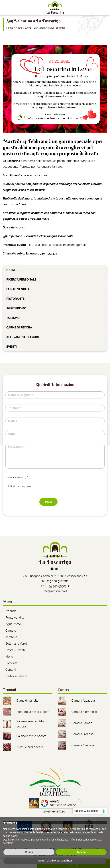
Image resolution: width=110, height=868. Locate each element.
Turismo (13, 318)
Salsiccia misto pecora (31, 736)
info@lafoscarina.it (55, 591)
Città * (12, 434)
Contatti (11, 670)
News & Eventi (23, 28)
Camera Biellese (82, 734)
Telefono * (15, 408)
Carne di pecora (19, 327)
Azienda (11, 611)
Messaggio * (17, 447)
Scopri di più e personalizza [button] (55, 861)
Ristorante (15, 299)
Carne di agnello (27, 701)
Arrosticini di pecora (30, 747)
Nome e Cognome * (22, 395)
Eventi (12, 347)
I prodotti (11, 663)
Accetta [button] (81, 852)
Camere (11, 631)
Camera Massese (83, 745)
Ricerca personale (21, 280)
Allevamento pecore (23, 337)
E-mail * (13, 421)
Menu (9, 657)
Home (10, 28)
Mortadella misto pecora (33, 712)
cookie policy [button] (10, 836)
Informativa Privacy (16, 477)
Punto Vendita (15, 618)
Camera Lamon (82, 723)
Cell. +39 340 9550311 (55, 586)
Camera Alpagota (83, 701)
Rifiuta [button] (29, 852)
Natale (12, 270)
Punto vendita (18, 289)
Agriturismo (16, 308)
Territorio (11, 637)
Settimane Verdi (16, 644)
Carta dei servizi (16, 676)
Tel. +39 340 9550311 (55, 581)
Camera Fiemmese (84, 712)
